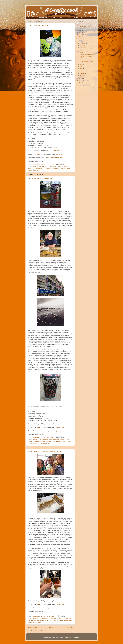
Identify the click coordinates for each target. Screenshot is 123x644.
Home (51, 627)
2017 (80, 39)
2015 (80, 81)
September (83, 48)
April (81, 69)
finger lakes (40, 620)
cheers (41, 442)
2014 (80, 83)
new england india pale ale (56, 620)
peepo (67, 638)
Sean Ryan (82, 24)
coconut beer (61, 166)
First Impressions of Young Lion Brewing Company (45, 451)
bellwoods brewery (59, 440)
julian (64, 442)
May (81, 66)
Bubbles (67, 440)
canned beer (35, 442)
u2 (49, 443)
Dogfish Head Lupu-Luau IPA (38, 25)
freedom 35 (59, 442)
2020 (80, 32)
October (82, 46)
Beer (43, 166)
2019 (80, 35)
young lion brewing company (35, 622)
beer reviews (53, 166)
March (82, 71)
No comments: (50, 164)
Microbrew (48, 168)
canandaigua (58, 619)
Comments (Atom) (40, 631)
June (81, 64)
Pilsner (71, 620)
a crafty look (35, 166)
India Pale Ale (39, 168)
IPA (44, 168)
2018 (80, 37)
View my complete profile (83, 26)
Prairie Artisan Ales (65, 168)
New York (66, 620)
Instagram (39, 154)
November (83, 43)
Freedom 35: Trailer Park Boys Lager (40, 178)
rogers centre (31, 443)
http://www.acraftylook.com (55, 158)
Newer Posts (32, 627)
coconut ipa (67, 166)
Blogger (77, 638)
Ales (40, 166)
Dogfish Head (31, 168)
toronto (37, 443)
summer (30, 170)
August (82, 50)
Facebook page (58, 151)
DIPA (35, 620)
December (83, 41)
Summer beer (36, 170)
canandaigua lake (66, 619)
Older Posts (69, 627)
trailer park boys (44, 443)
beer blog (47, 166)
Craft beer (53, 442)
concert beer (47, 442)
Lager (67, 442)
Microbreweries (55, 168)
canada (30, 442)
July (81, 52)
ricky (71, 442)
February (83, 73)
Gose (45, 620)
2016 (80, 78)
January (82, 75)
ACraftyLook (60, 154)
